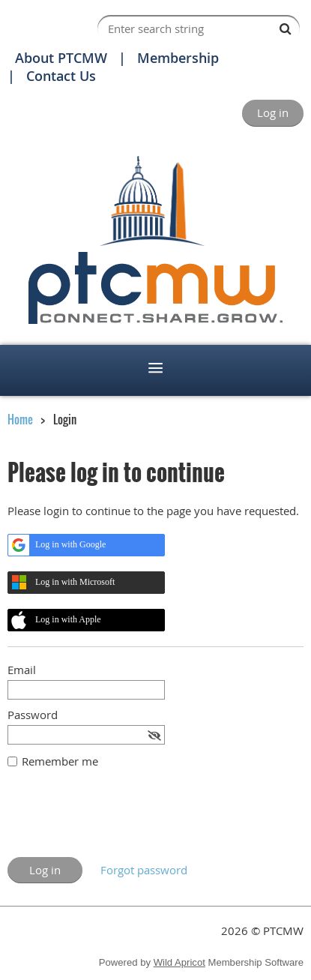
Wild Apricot (179, 962)
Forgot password (144, 870)
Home (20, 419)
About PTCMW (61, 58)
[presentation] (121, 820)
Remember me (60, 761)
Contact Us (61, 76)
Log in (273, 112)
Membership (178, 58)
